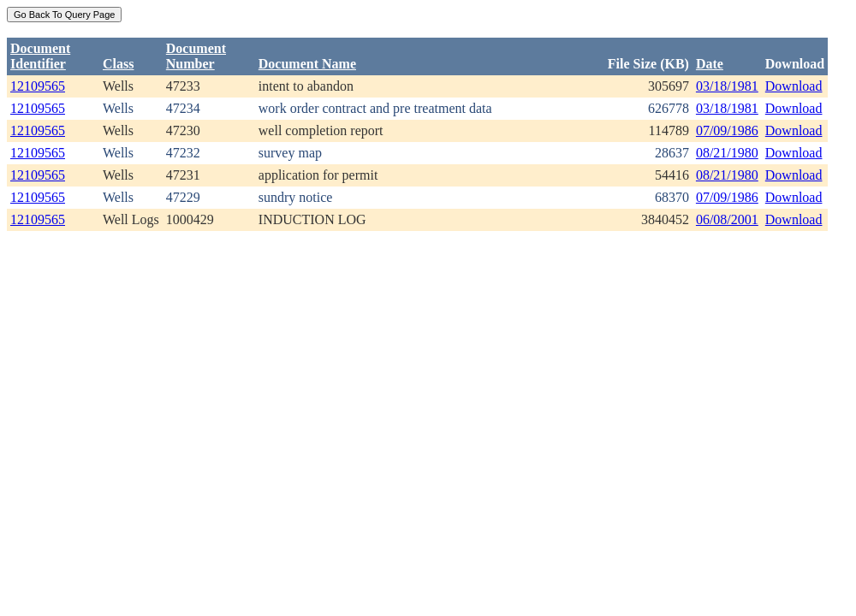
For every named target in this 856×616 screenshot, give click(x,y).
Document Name (307, 64)
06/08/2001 (727, 219)
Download (794, 86)
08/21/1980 (727, 153)
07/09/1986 (727, 130)
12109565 (38, 86)
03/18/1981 (727, 86)
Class (118, 64)
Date (710, 64)
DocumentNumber (196, 56)
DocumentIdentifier (40, 56)
